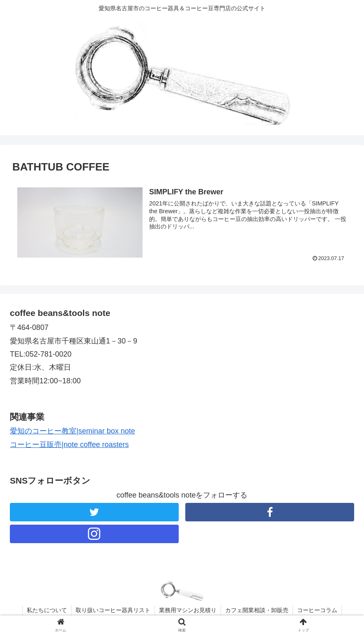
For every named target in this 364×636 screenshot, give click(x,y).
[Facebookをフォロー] (270, 512)
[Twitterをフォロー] (94, 512)
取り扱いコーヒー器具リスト (113, 610)
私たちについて (47, 610)
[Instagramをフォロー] (94, 534)
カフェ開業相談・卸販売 (257, 610)
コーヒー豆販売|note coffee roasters (69, 445)
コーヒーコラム (317, 610)
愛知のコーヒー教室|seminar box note (73, 431)
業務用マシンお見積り (188, 610)
